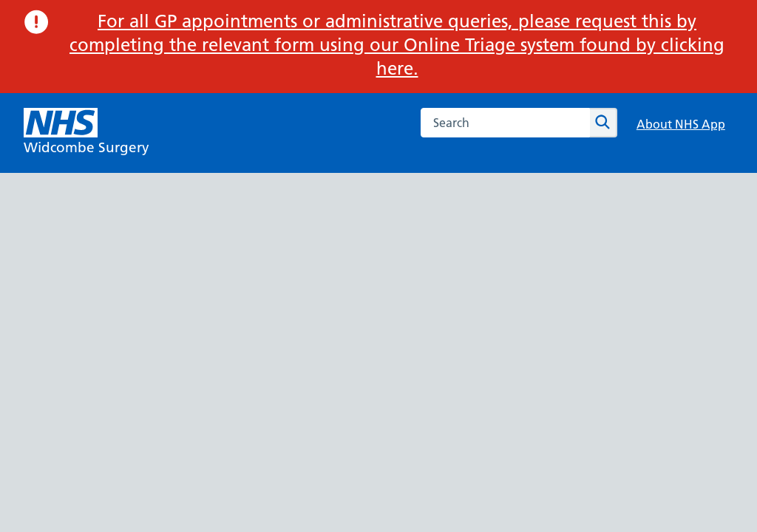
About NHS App (681, 124)
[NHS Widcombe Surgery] (86, 133)
